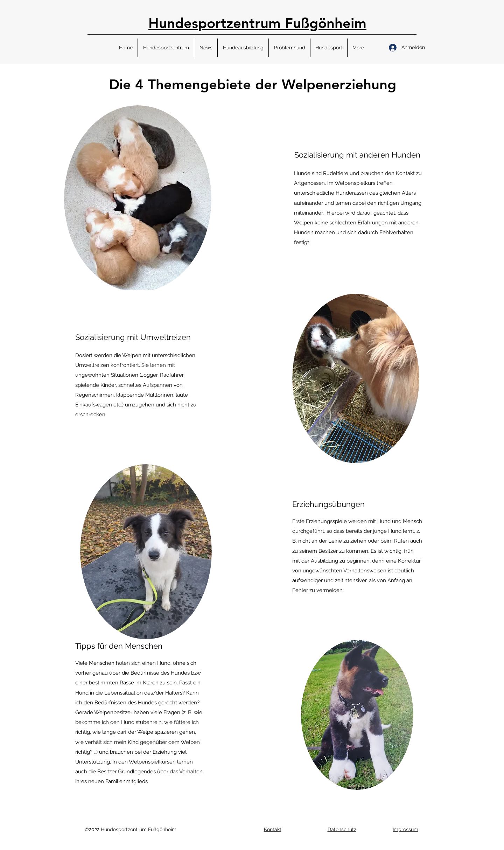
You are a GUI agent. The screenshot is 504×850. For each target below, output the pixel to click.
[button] (166, 48)
